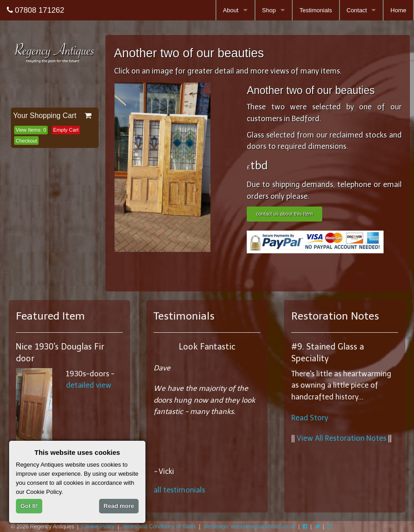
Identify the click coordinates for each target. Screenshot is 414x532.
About (231, 10)
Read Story (310, 418)
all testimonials (179, 490)
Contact (357, 10)
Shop (269, 10)
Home (398, 10)
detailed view (89, 385)
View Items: (31, 130)
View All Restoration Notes (342, 438)
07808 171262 (35, 10)
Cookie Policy (98, 527)
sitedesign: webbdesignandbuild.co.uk (249, 527)
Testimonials (316, 10)
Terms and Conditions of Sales (159, 527)
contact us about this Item (284, 214)
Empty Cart (66, 130)
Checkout (26, 141)
